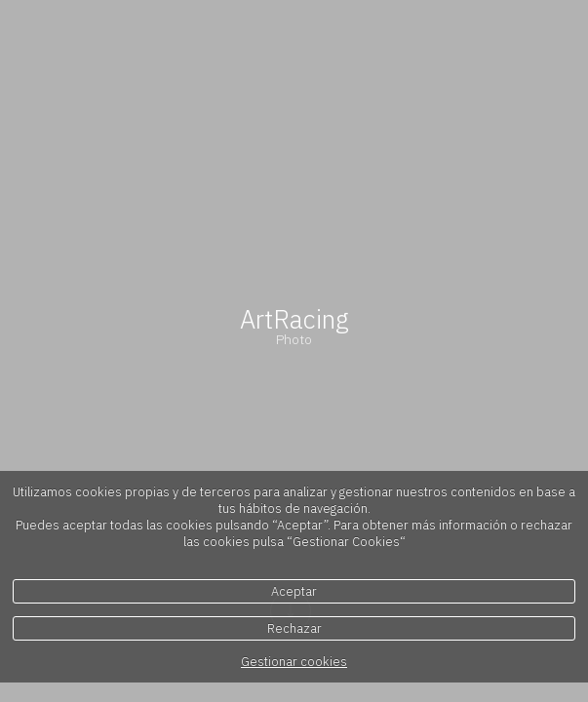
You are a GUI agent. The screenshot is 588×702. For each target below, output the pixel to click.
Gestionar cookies (294, 662)
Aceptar (294, 591)
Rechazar (294, 628)
